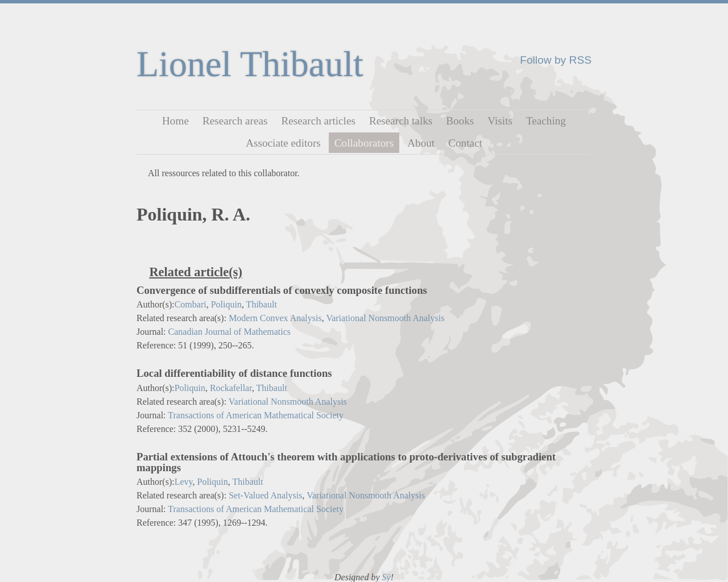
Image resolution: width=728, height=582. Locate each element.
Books (460, 121)
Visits (500, 121)
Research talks (401, 121)
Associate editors (283, 142)
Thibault (262, 304)
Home (175, 121)
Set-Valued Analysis (265, 495)
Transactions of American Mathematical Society (256, 415)
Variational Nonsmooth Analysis (385, 318)
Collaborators (364, 142)
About (421, 142)
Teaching (546, 121)
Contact (465, 142)
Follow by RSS (556, 60)
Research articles (318, 121)
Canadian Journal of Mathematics (230, 332)
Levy (184, 482)
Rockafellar (231, 388)
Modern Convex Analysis (275, 318)
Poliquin (226, 304)
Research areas (235, 121)
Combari (191, 304)
